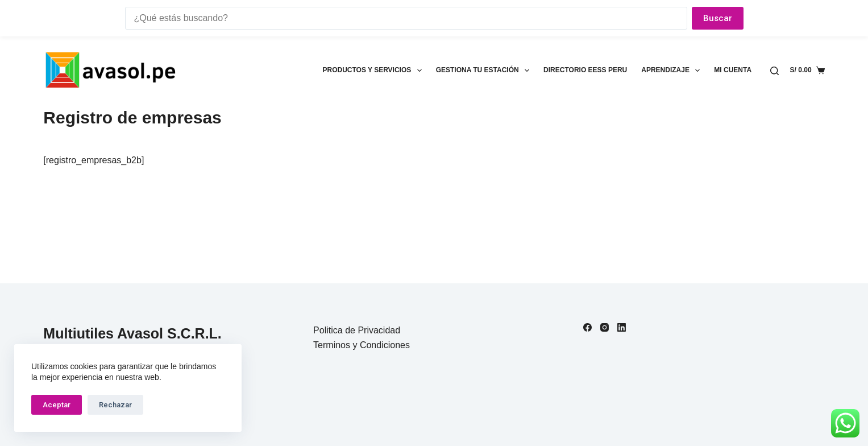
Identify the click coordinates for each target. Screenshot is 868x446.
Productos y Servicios (374, 71)
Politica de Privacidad (357, 330)
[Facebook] (587, 327)
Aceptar (57, 405)
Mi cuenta (733, 70)
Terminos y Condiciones (362, 345)
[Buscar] (774, 71)
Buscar (718, 18)
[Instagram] (605, 327)
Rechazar (115, 405)
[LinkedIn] (622, 327)
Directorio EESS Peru (585, 70)
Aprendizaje (673, 71)
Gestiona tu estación (485, 71)
